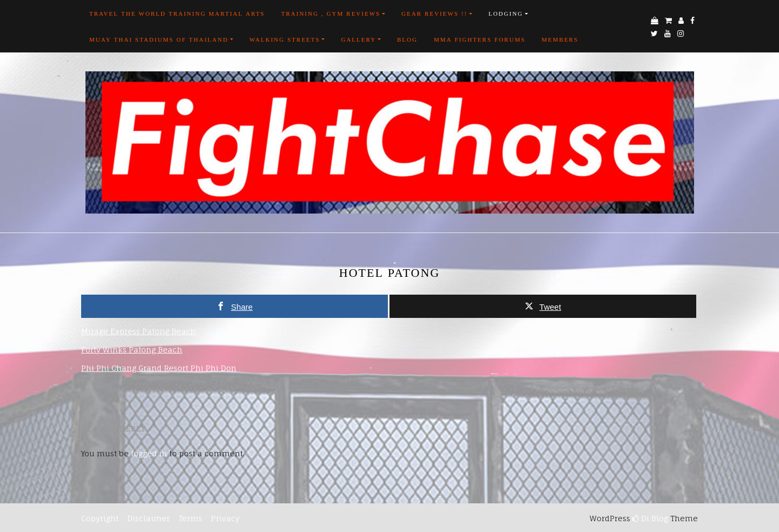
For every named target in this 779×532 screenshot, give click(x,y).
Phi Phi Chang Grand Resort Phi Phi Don (159, 368)
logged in (149, 453)
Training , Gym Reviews (331, 13)
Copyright (100, 518)
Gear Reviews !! (434, 13)
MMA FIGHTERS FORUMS (480, 39)
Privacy (224, 518)
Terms (190, 518)
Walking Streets (285, 39)
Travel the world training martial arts (177, 13)
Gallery (358, 39)
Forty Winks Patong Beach (132, 350)
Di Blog (650, 518)
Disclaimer (148, 518)
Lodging (506, 13)
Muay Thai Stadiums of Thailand (159, 39)
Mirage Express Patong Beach (138, 331)
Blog (407, 39)
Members (560, 39)
